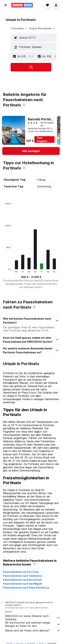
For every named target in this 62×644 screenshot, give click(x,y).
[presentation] (24, 105)
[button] (6, 5)
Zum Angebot (42, 139)
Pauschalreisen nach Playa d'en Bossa (26, 588)
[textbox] (36, 38)
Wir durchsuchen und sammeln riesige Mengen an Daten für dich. (33, 624)
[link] (31, 151)
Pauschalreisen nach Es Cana (21, 572)
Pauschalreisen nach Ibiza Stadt (22, 580)
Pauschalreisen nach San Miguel (22, 584)
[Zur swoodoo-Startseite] (22, 5)
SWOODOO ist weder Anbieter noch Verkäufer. (33, 618)
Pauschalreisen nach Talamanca (23, 576)
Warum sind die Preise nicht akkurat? (33, 630)
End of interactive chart (3, 270)
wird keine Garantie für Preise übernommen (26, 608)
